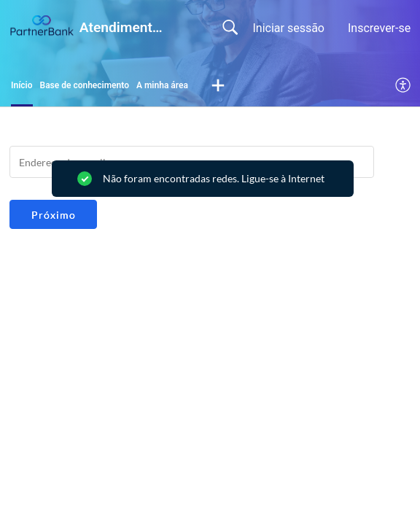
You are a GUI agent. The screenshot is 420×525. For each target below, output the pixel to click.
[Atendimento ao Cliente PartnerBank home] (42, 27)
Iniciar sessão (288, 28)
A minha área (162, 85)
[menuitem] (404, 86)
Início (22, 85)
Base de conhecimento (85, 85)
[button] (218, 86)
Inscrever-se (379, 28)
